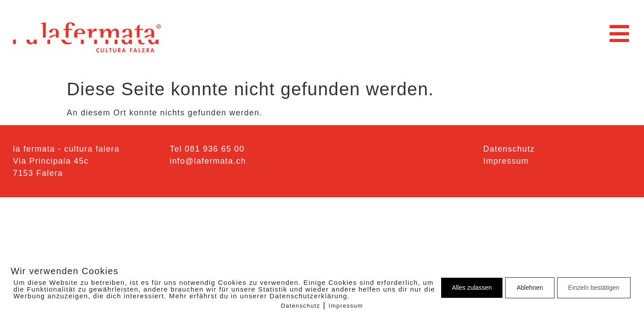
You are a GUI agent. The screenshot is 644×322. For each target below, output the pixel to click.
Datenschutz (301, 306)
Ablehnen (530, 288)
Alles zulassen (472, 288)
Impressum (346, 306)
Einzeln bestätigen (594, 288)
